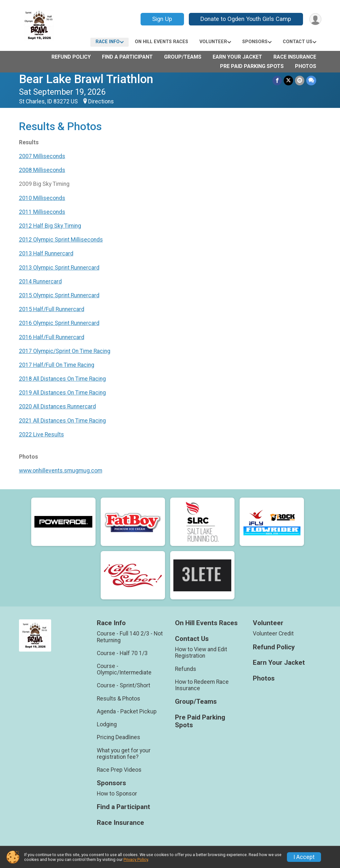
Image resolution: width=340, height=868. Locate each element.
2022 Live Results (41, 434)
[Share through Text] (311, 80)
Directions (101, 101)
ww (23, 471)
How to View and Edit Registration (201, 653)
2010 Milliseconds (42, 198)
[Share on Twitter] (288, 80)
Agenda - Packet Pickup (127, 711)
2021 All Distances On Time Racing (62, 421)
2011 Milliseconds (42, 212)
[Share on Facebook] (277, 80)
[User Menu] (315, 19)
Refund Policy (71, 57)
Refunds (186, 669)
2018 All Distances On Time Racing (62, 379)
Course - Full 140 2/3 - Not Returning (130, 637)
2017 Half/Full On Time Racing (57, 365)
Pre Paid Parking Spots (252, 66)
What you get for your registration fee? (124, 754)
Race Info (108, 42)
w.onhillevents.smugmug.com (65, 471)
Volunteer (213, 42)
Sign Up (162, 19)
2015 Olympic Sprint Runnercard (59, 295)
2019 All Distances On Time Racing (62, 393)
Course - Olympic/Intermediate (124, 669)
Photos (306, 66)
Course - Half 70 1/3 (122, 653)
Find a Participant (127, 57)
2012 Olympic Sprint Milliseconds (61, 240)
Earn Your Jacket (237, 57)
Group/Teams (183, 57)
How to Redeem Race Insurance (202, 685)
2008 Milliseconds (42, 170)
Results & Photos (119, 699)
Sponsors (255, 42)
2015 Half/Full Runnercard (52, 309)
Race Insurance (295, 57)
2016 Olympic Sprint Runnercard (59, 323)
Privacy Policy (136, 859)
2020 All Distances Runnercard (57, 406)
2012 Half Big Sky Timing (50, 226)
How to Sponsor (117, 794)
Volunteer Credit (273, 634)
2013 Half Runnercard (46, 253)
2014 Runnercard (40, 281)
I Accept (304, 857)
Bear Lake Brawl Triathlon (86, 79)
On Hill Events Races (161, 42)
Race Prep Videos (119, 770)
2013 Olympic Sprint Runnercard (59, 268)
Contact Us (298, 42)
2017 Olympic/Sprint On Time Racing (65, 351)
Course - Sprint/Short (124, 685)
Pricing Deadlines (119, 737)
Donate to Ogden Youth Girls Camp (246, 19)
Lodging (107, 724)
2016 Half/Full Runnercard (52, 337)
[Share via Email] (300, 80)
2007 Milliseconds (42, 156)
